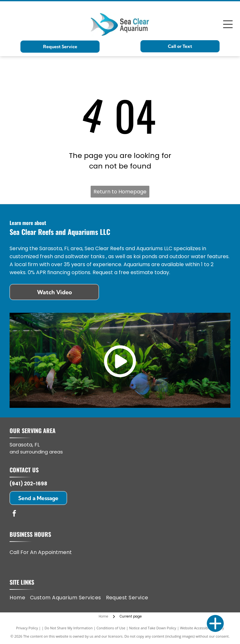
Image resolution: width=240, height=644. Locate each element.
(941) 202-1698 (28, 484)
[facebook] (14, 514)
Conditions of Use (111, 628)
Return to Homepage (120, 192)
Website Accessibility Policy (202, 628)
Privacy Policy (27, 628)
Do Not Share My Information (69, 628)
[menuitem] (20, 598)
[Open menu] (228, 24)
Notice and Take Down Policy (153, 628)
